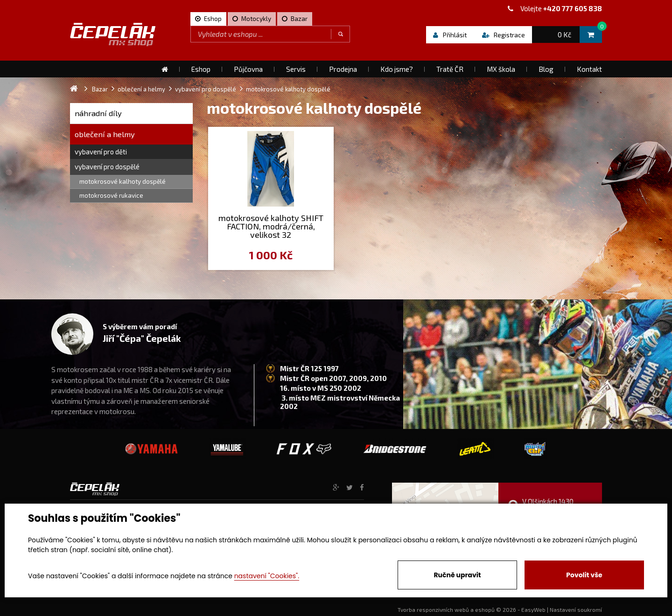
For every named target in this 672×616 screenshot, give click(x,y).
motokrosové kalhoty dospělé (122, 181)
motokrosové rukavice (111, 195)
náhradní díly (98, 113)
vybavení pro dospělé (107, 166)
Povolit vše (584, 575)
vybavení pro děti (101, 152)
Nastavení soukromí (576, 609)
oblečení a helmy (105, 134)
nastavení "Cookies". (267, 576)
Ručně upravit (457, 575)
